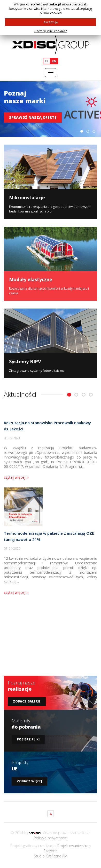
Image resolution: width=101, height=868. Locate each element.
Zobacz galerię (27, 701)
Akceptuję (51, 22)
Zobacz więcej (29, 781)
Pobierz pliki (28, 739)
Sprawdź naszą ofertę (33, 117)
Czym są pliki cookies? (50, 31)
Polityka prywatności (51, 838)
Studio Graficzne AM (51, 856)
